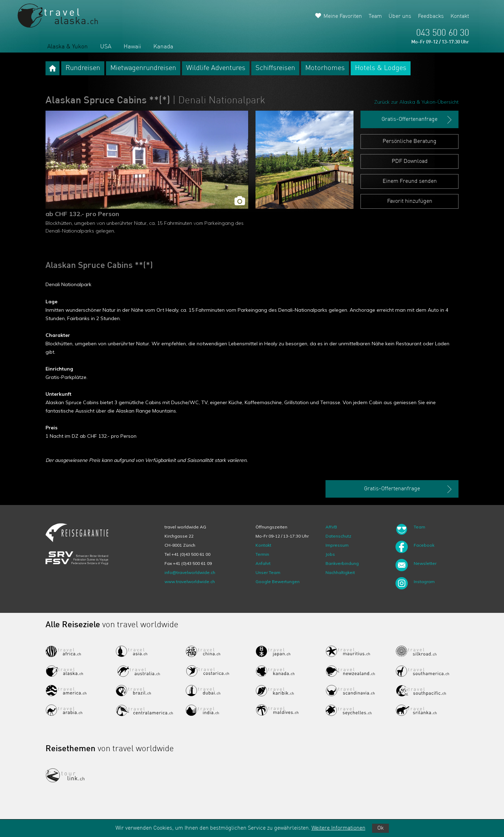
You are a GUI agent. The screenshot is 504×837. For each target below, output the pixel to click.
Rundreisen (83, 68)
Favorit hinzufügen (410, 201)
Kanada (163, 47)
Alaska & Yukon (68, 47)
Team (375, 16)
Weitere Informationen (338, 828)
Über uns (400, 16)
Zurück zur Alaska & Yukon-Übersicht (416, 102)
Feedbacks (431, 16)
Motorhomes (325, 68)
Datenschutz (338, 536)
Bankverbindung (342, 563)
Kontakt (460, 16)
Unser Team (268, 572)
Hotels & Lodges (381, 68)
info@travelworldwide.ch (190, 572)
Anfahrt (263, 563)
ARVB (331, 527)
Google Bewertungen (278, 582)
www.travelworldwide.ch (190, 582)
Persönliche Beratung (409, 141)
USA (106, 47)
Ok (380, 828)
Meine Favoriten (343, 16)
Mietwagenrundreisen (143, 68)
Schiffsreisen (275, 68)
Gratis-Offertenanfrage (417, 120)
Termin (262, 554)
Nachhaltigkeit (340, 572)
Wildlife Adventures (216, 68)
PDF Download (410, 161)
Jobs (330, 554)
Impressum (337, 545)
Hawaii (132, 47)
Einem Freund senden (410, 181)
